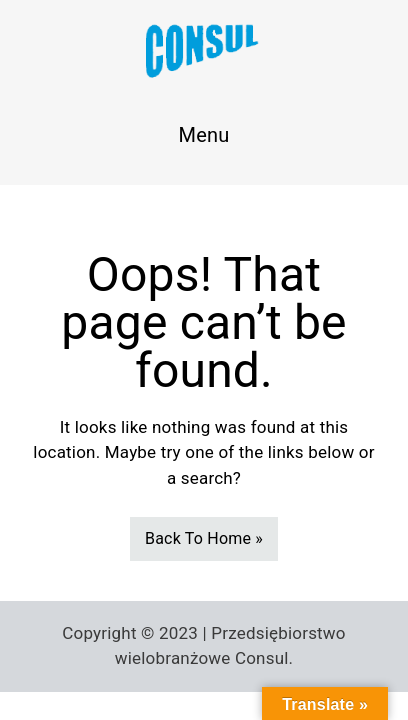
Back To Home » (204, 538)
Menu (204, 135)
